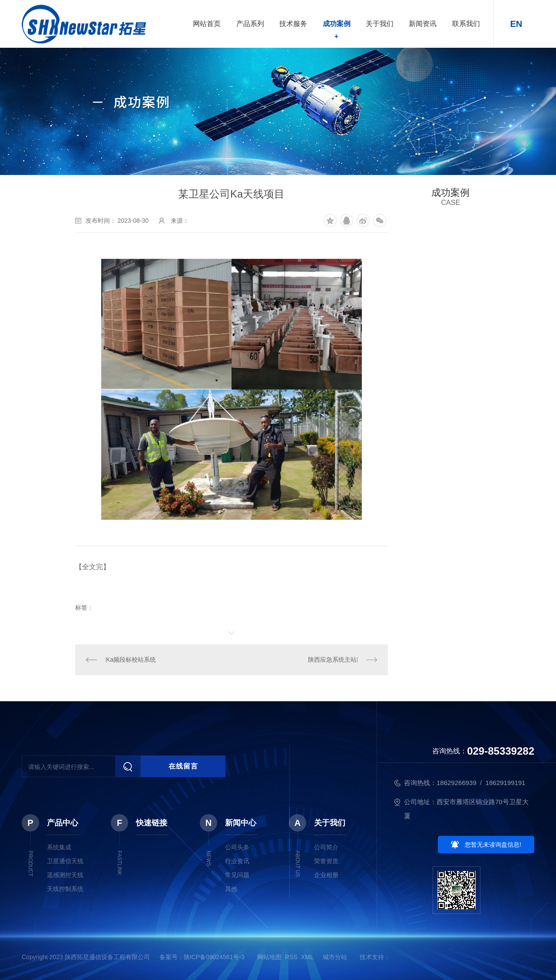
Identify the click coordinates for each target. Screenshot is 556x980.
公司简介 (326, 847)
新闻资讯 (423, 24)
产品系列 (250, 24)
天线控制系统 (65, 889)
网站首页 (207, 24)
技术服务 (293, 24)
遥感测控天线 (65, 875)
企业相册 (326, 875)
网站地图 (269, 957)
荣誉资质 (326, 861)
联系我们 (466, 24)
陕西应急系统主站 (332, 660)
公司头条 (237, 847)
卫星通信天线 (65, 861)
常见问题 (237, 875)
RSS (291, 957)
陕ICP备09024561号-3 (214, 957)
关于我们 (380, 24)
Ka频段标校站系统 (131, 660)
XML (307, 957)
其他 (231, 889)
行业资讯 (237, 861)
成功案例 (337, 24)
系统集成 (59, 847)
